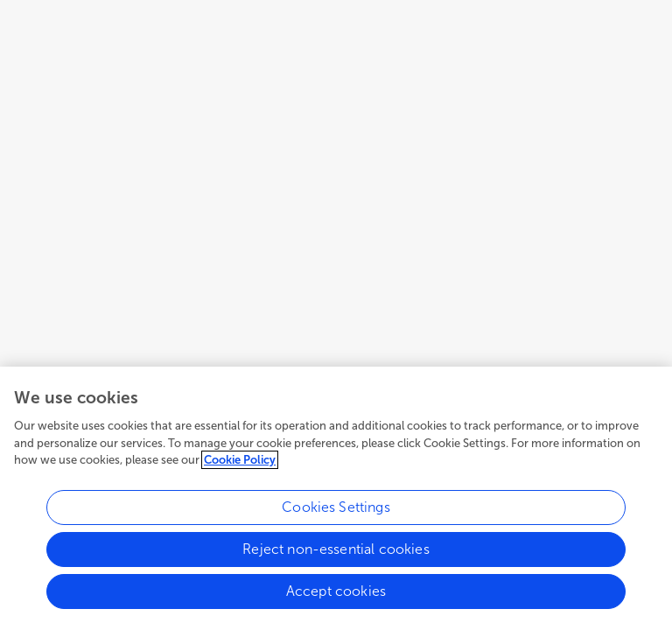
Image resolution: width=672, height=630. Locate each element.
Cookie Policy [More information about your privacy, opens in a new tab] (240, 460)
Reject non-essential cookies (336, 549)
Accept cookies (336, 591)
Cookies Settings (336, 507)
